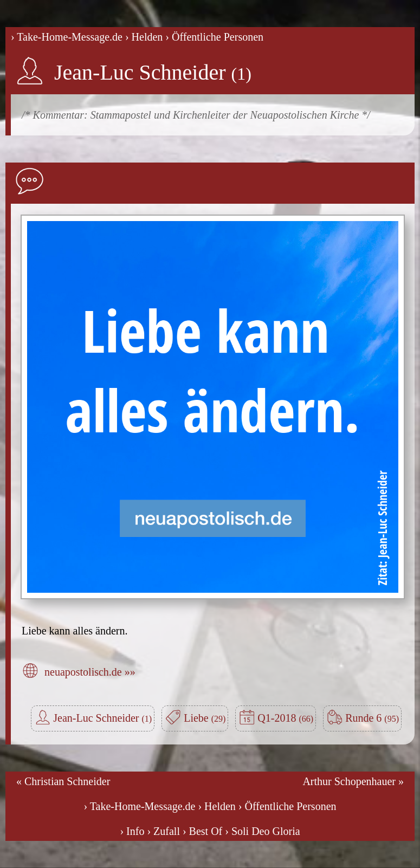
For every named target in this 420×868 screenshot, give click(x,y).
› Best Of (202, 831)
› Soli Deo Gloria (262, 831)
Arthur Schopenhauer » (353, 781)
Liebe (205, 718)
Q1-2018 (285, 718)
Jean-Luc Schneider (153, 72)
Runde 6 (372, 718)
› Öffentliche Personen (214, 37)
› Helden (144, 37)
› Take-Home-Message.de (67, 37)
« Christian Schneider (63, 781)
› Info (132, 831)
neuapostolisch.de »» (90, 672)
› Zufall (163, 831)
